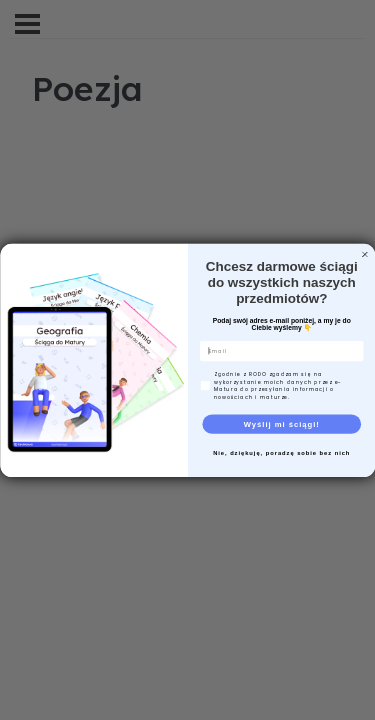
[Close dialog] (365, 254)
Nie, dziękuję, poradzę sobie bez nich (281, 452)
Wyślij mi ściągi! (281, 423)
